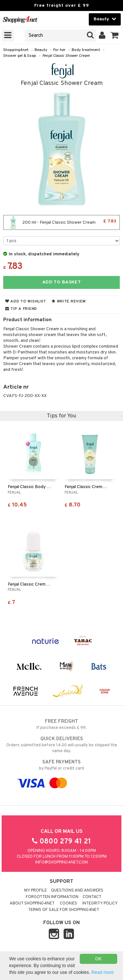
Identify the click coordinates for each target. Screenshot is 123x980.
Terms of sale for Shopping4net (64, 910)
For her (59, 50)
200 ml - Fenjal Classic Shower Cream (61, 222)
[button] (115, 36)
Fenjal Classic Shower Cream (66, 56)
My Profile (36, 891)
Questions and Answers (77, 891)
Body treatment (86, 50)
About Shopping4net (32, 903)
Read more (102, 972)
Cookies (68, 903)
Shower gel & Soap (20, 56)
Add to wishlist (26, 301)
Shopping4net (16, 50)
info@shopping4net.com (61, 863)
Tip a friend (21, 309)
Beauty (41, 50)
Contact (92, 897)
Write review (69, 301)
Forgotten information (52, 897)
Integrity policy (100, 903)
